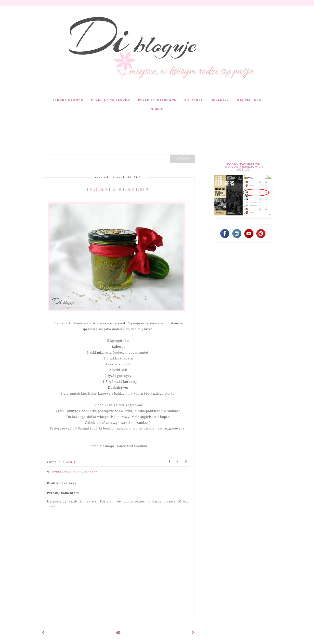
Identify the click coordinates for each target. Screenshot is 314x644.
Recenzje (220, 100)
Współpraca (249, 100)
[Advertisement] (131, 127)
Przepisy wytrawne (157, 100)
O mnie (157, 109)
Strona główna (68, 100)
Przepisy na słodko (111, 100)
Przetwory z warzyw (81, 472)
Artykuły (194, 100)
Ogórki (57, 472)
